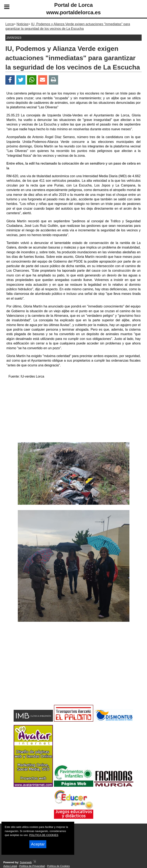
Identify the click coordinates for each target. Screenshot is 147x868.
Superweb (26, 862)
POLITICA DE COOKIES (44, 835)
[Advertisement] (73, 411)
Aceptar (38, 844)
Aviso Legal (10, 866)
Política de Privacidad (32, 866)
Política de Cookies (59, 866)
